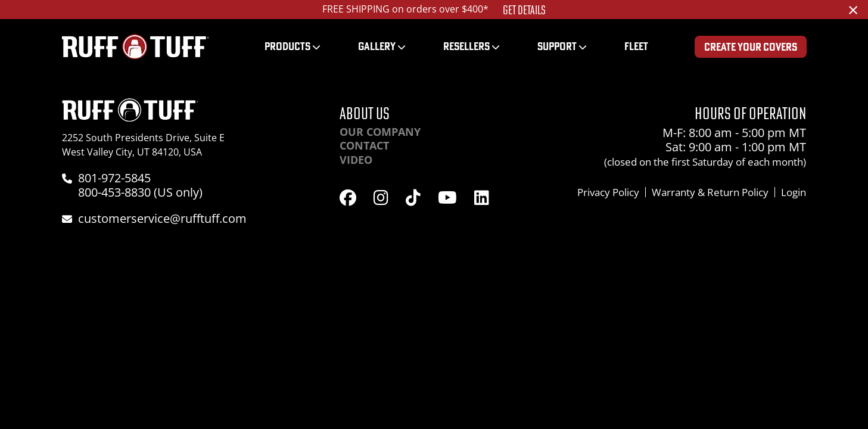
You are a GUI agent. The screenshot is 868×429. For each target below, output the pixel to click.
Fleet (636, 46)
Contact (364, 145)
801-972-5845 (114, 178)
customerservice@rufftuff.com (162, 218)
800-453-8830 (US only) (140, 192)
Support (557, 46)
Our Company (380, 132)
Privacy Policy (608, 192)
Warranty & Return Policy (710, 192)
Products (287, 46)
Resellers (466, 46)
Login (794, 192)
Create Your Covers (751, 47)
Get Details (524, 10)
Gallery (377, 46)
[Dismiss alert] (853, 10)
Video (356, 160)
